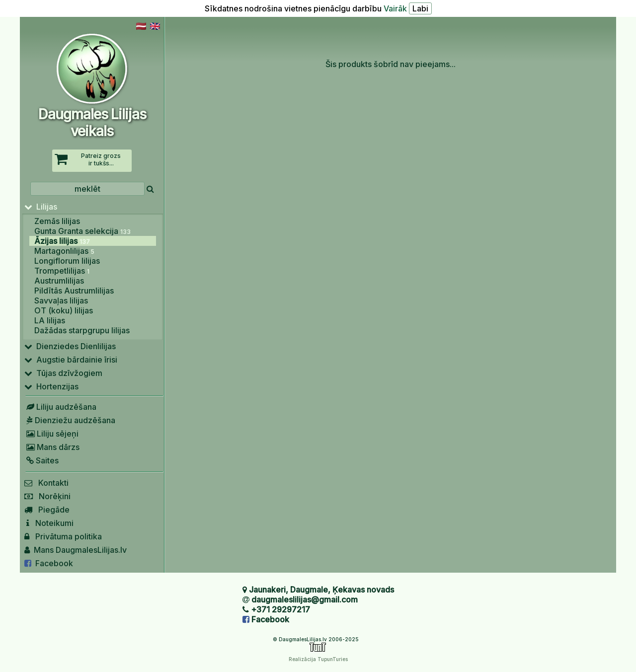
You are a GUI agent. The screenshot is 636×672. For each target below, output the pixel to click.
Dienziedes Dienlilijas (70, 346)
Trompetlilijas (62, 271)
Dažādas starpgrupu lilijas (82, 330)
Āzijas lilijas (62, 241)
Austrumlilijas (59, 281)
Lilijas (41, 207)
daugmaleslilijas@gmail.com (305, 599)
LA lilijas (50, 320)
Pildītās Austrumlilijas (74, 291)
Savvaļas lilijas (61, 300)
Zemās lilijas (57, 221)
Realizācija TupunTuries (318, 659)
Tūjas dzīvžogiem (63, 373)
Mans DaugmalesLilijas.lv (76, 550)
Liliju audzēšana (60, 407)
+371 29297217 (280, 609)
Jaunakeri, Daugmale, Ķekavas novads (321, 590)
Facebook (49, 563)
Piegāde (47, 510)
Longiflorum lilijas (67, 261)
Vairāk (395, 8)
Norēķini (47, 496)
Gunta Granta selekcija (82, 231)
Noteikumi (49, 523)
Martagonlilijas (64, 251)
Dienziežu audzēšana (70, 420)
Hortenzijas (51, 386)
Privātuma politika (63, 536)
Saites (41, 460)
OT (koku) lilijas (64, 310)
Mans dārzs (52, 447)
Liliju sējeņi (51, 434)
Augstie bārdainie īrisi (71, 360)
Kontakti (46, 483)
